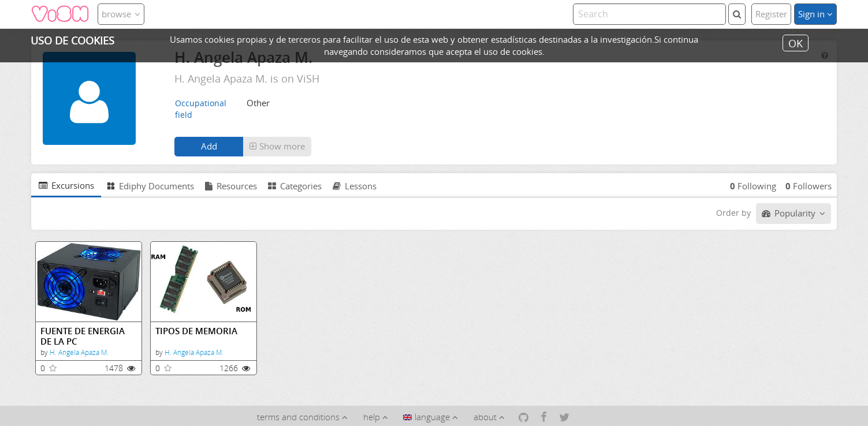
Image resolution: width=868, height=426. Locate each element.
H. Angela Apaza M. (79, 352)
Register (771, 14)
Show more (277, 146)
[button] (277, 147)
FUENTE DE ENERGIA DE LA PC (83, 336)
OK (796, 43)
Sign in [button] (815, 14)
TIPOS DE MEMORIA (196, 331)
